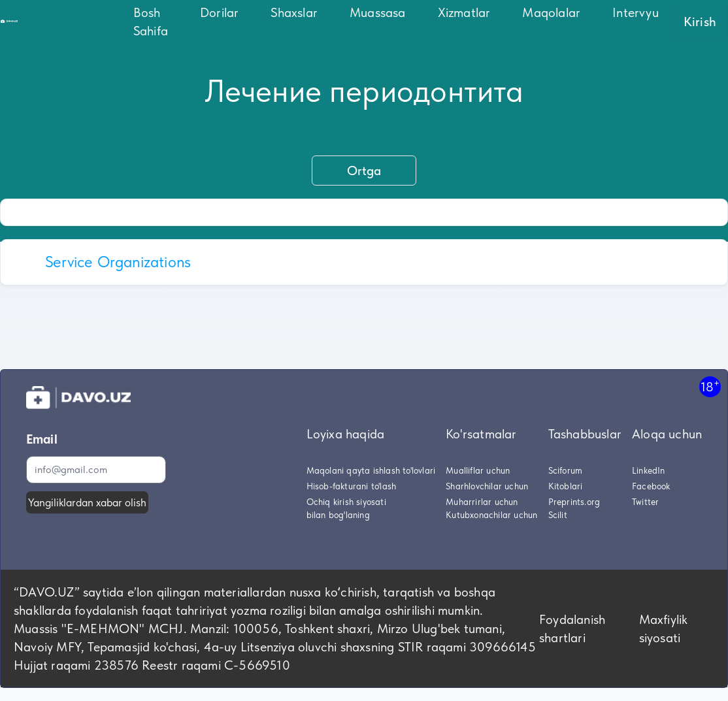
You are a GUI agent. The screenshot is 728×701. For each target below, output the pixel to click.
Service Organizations (118, 262)
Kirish (700, 22)
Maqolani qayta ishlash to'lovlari (371, 470)
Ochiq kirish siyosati (346, 502)
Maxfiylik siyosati (664, 628)
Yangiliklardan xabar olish (87, 502)
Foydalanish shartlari (572, 628)
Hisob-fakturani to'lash (352, 486)
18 (710, 386)
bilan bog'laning (338, 515)
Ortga (364, 171)
